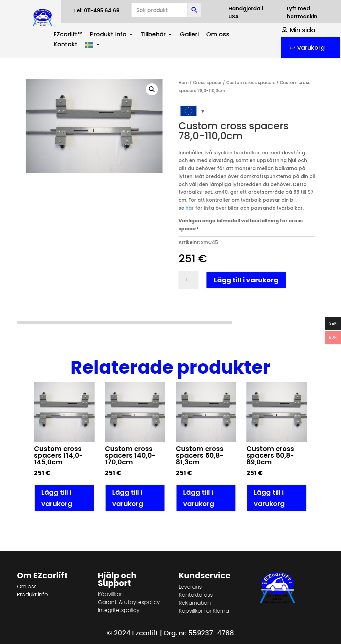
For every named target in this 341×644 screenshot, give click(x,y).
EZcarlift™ (68, 35)
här (190, 208)
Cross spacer (207, 82)
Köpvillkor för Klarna (204, 611)
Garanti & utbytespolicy (129, 602)
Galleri (189, 35)
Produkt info (108, 35)
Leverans (190, 587)
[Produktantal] (188, 280)
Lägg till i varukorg (246, 280)
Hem (183, 82)
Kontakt (66, 45)
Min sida (303, 30)
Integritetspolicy (119, 610)
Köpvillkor (110, 594)
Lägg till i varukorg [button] (57, 498)
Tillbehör (153, 35)
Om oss (218, 35)
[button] (152, 89)
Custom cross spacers (251, 82)
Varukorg (311, 47)
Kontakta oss (196, 595)
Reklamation (195, 603)
